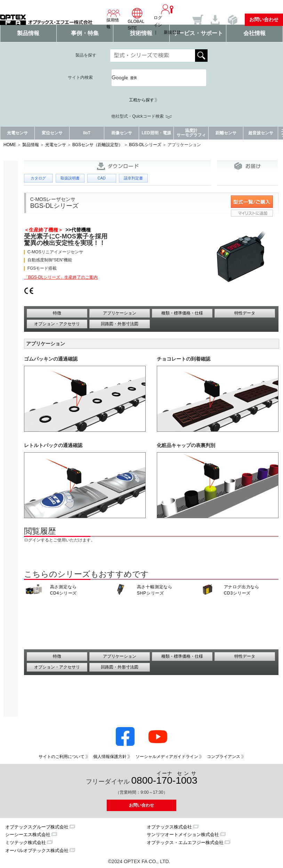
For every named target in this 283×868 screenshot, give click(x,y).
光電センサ (17, 133)
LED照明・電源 (156, 133)
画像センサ (122, 133)
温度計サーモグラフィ (191, 133)
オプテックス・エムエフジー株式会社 (185, 842)
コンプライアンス (224, 757)
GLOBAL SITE (137, 19)
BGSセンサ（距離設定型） (98, 145)
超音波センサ (261, 133)
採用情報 (114, 19)
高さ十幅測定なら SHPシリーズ (155, 590)
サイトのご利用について (62, 757)
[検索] (151, 78)
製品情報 (31, 145)
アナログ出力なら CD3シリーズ (242, 590)
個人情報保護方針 (110, 757)
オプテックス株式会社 (169, 827)
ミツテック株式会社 (26, 842)
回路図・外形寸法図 (120, 324)
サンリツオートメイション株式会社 (183, 835)
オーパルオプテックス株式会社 (37, 850)
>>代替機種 (77, 230)
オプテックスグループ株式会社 (37, 827)
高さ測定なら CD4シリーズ (64, 590)
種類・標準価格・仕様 (182, 313)
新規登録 (172, 32)
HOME (10, 145)
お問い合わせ (264, 19)
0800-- (164, 778)
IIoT (87, 133)
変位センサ (52, 133)
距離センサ (226, 133)
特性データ (245, 313)
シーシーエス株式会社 (28, 835)
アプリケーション (120, 313)
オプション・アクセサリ (57, 324)
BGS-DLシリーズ (145, 145)
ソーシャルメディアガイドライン (167, 757)
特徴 (57, 313)
